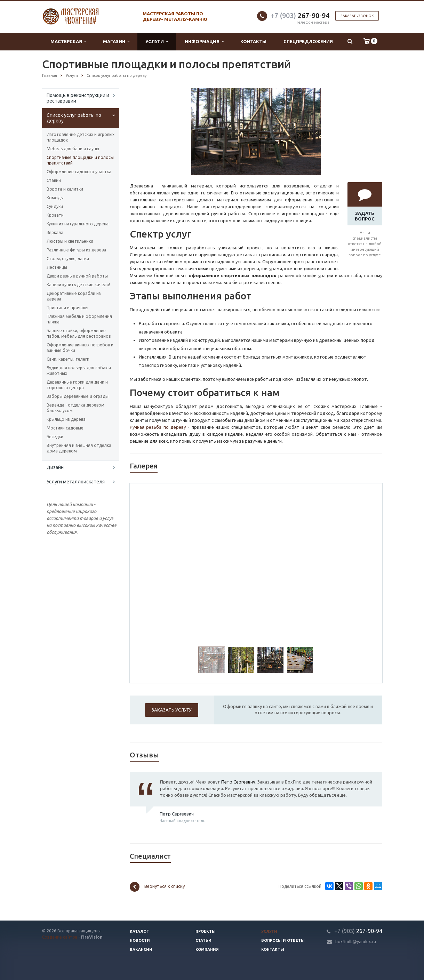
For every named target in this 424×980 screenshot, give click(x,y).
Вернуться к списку (157, 887)
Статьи (203, 940)
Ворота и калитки (65, 189)
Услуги (157, 42)
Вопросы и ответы (283, 940)
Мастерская (68, 42)
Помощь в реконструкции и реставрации (78, 98)
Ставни (54, 180)
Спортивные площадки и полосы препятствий (80, 160)
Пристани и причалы (67, 308)
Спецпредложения (308, 41)
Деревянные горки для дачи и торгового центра (77, 385)
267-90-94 (300, 15)
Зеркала (55, 232)
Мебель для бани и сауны (73, 149)
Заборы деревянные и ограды (78, 396)
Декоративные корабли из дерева (74, 296)
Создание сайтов (60, 937)
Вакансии (141, 949)
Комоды (55, 198)
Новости (140, 940)
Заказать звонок (357, 16)
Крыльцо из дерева (66, 419)
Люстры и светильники (70, 241)
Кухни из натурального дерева (78, 224)
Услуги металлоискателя (76, 482)
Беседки (55, 437)
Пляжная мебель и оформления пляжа (79, 319)
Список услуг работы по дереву (74, 118)
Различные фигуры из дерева (76, 250)
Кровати (55, 215)
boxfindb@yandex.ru (356, 942)
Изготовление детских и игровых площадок (81, 137)
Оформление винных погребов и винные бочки (80, 348)
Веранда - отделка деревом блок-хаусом (75, 408)
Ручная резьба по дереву (158, 427)
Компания (207, 949)
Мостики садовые (65, 428)
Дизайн (55, 467)
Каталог (139, 931)
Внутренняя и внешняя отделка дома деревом (79, 448)
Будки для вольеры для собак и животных (79, 371)
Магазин (116, 42)
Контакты (253, 41)
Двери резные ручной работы (77, 276)
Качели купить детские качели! (78, 285)
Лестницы (57, 267)
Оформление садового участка (79, 172)
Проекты (206, 931)
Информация (204, 42)
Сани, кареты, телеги (68, 359)
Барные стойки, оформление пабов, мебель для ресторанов (79, 333)
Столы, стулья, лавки (68, 259)
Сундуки (55, 206)
